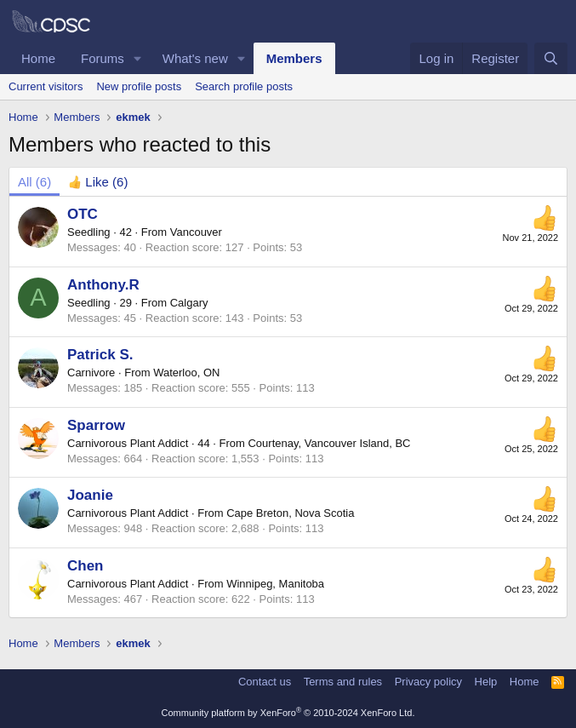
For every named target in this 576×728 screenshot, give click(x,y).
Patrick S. (100, 355)
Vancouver (196, 232)
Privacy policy (428, 682)
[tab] (98, 182)
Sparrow (96, 425)
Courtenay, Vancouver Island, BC (329, 443)
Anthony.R (103, 285)
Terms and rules (343, 682)
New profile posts (139, 86)
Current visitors (46, 86)
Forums (103, 58)
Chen (86, 566)
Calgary (189, 303)
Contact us (265, 682)
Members (294, 58)
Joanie (90, 495)
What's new (195, 58)
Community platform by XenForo (288, 713)
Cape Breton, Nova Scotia (290, 513)
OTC (83, 214)
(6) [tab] (34, 182)
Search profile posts (244, 86)
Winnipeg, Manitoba (275, 584)
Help (486, 682)
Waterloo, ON (186, 373)
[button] (138, 58)
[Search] (551, 58)
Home (38, 58)
